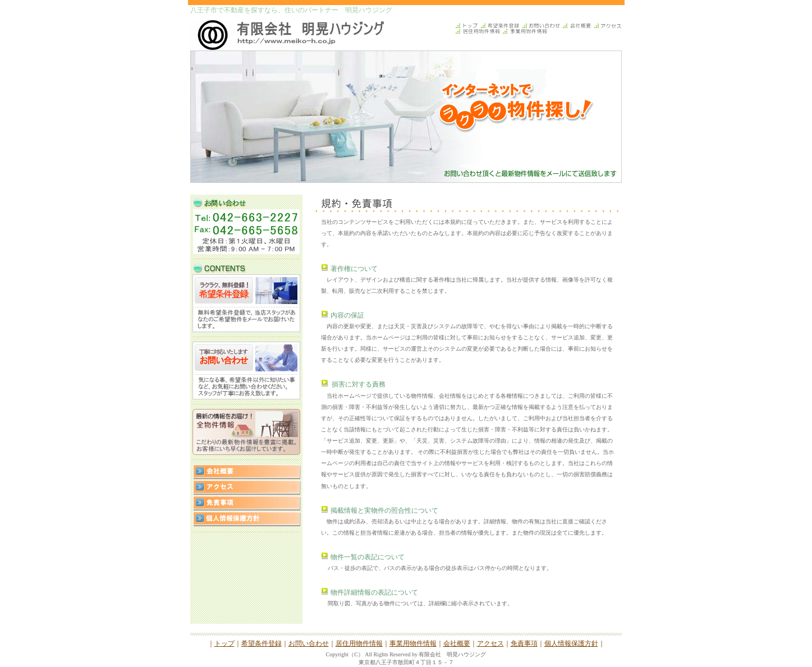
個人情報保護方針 (571, 643)
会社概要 (457, 643)
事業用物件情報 (413, 643)
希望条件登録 (262, 643)
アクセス (490, 643)
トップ (224, 643)
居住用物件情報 (359, 643)
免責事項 (524, 643)
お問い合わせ (309, 643)
